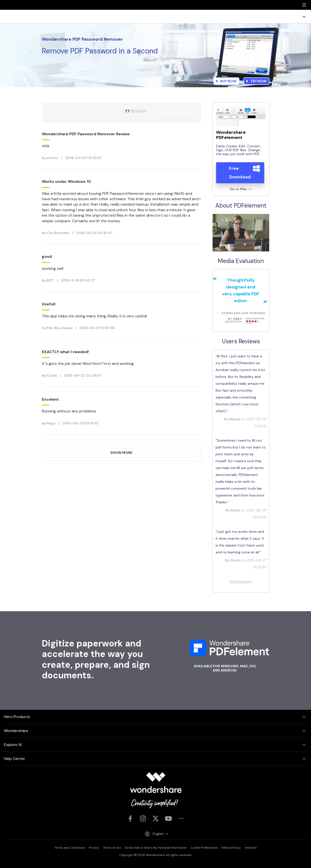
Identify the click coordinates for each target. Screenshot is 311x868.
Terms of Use (112, 848)
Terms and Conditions (70, 848)
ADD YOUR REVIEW (175, 113)
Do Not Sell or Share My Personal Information (156, 848)
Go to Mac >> (241, 189)
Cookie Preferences (204, 848)
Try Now (256, 81)
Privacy (94, 848)
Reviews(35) (142, 81)
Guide (102, 81)
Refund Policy (231, 848)
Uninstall (251, 848)
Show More (121, 453)
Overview (62, 81)
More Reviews (241, 582)
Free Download (240, 173)
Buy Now (226, 81)
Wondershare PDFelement (231, 135)
